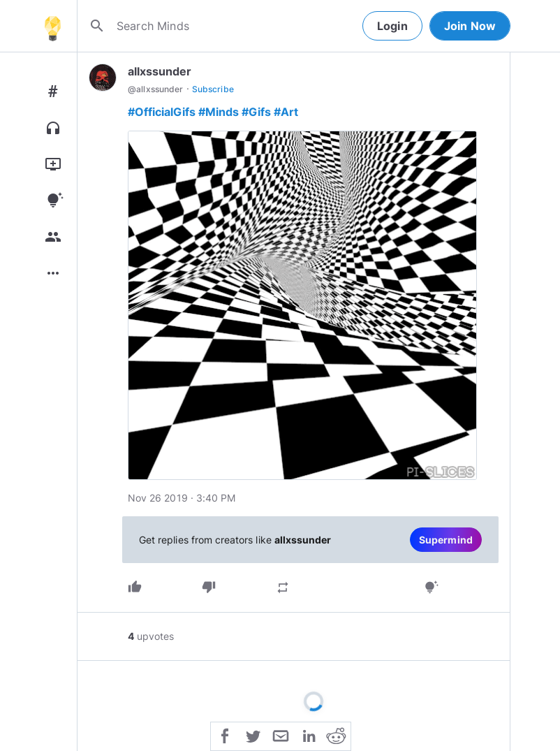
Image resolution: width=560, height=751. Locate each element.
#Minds (219, 112)
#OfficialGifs (162, 112)
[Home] (52, 26)
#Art (286, 112)
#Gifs (256, 112)
